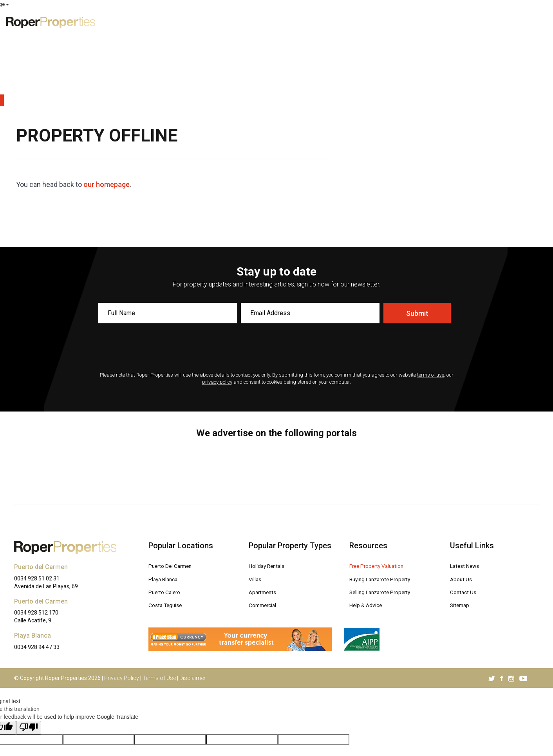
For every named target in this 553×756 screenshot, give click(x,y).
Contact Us (465, 520)
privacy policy (217, 311)
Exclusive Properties (285, 22)
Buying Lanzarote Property (386, 507)
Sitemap (461, 532)
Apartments (265, 520)
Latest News (468, 494)
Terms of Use (159, 607)
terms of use (431, 304)
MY (472, 5)
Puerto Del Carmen (174, 494)
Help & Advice (369, 532)
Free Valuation (394, 22)
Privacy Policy (122, 607)
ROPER (405, 5)
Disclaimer (192, 607)
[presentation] (276, 277)
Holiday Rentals (270, 494)
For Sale (344, 22)
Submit (417, 242)
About (481, 22)
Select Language (526, 4)
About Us (463, 507)
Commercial (265, 532)
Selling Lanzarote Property (386, 520)
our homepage (107, 113)
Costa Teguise (168, 532)
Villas (256, 507)
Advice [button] (444, 22)
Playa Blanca (166, 507)
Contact (518, 22)
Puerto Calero (167, 520)
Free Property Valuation (382, 494)
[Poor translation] (29, 656)
